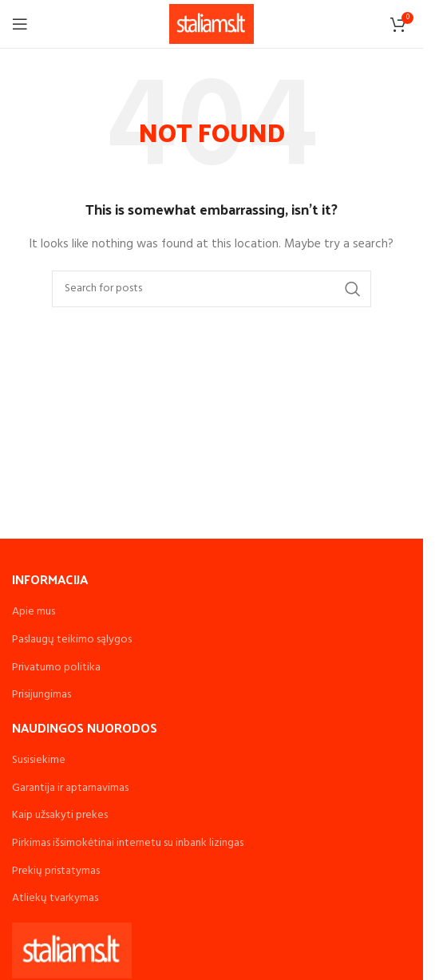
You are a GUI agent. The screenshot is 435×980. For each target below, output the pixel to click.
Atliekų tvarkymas (55, 898)
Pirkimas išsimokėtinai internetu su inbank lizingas (128, 843)
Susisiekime (39, 760)
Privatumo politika (56, 668)
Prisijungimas (42, 695)
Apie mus (34, 612)
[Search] (212, 289)
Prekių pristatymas (56, 871)
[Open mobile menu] (20, 24)
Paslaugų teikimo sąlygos (72, 640)
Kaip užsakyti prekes (60, 815)
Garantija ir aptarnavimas (70, 788)
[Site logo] (212, 24)
